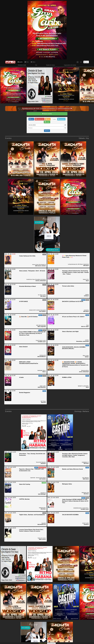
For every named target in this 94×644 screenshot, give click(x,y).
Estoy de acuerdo (51, 643)
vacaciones (61, 119)
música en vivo (40, 119)
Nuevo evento (47, 114)
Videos (33, 62)
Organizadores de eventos (70, 65)
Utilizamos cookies (43, 643)
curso (54, 119)
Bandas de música (50, 65)
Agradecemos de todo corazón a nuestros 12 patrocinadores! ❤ (47, 108)
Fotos (27, 62)
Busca (47, 131)
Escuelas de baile (22, 65)
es (81, 62)
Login (86, 62)
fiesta (31, 119)
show (48, 119)
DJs (36, 65)
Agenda (20, 62)
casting (47, 122)
